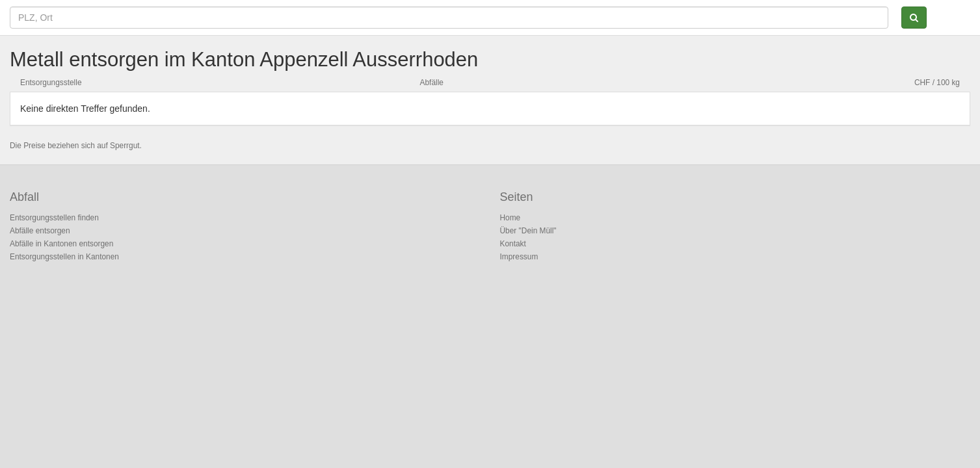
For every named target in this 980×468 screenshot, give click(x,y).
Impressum (519, 257)
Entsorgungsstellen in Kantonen (64, 257)
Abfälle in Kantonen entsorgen (61, 244)
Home (510, 218)
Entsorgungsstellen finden (54, 218)
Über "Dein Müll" (528, 231)
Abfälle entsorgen (40, 231)
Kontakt (513, 244)
